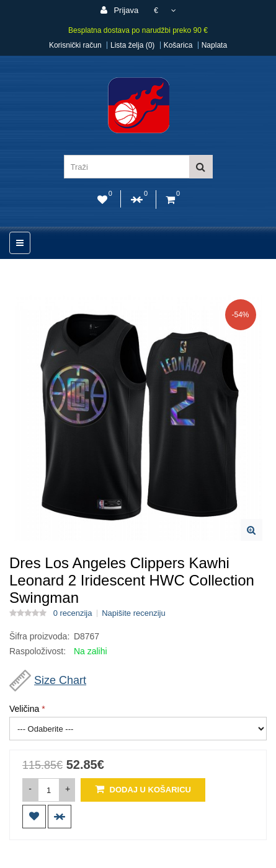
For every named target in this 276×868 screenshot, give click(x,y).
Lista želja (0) (132, 45)
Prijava (119, 10)
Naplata (214, 45)
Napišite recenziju (134, 613)
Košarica (178, 45)
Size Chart (60, 680)
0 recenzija (73, 613)
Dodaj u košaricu (143, 789)
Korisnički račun (75, 45)
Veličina (24, 709)
